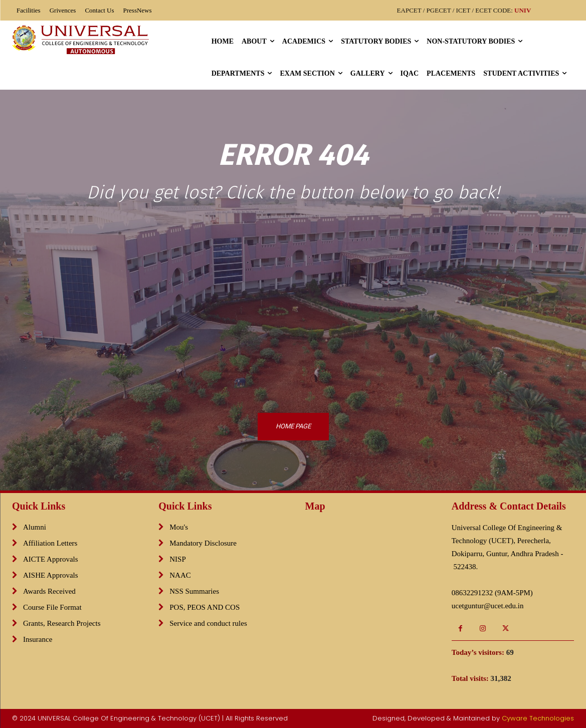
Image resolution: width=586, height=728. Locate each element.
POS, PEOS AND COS (205, 607)
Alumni (35, 527)
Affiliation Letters (50, 543)
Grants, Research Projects (62, 623)
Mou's (179, 527)
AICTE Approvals (51, 559)
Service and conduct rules (208, 623)
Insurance (38, 639)
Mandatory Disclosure (203, 543)
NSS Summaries (194, 591)
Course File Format (52, 607)
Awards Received (49, 591)
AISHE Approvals (51, 575)
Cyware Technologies (538, 718)
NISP (178, 559)
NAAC (180, 575)
